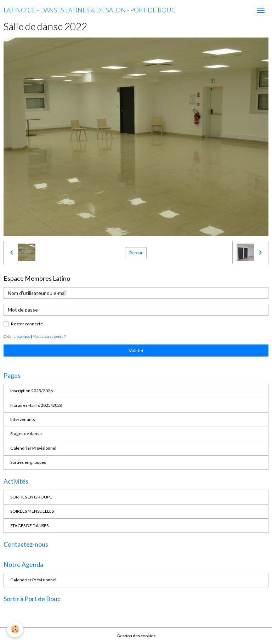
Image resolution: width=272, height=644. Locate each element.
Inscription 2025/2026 (32, 391)
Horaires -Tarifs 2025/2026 (36, 405)
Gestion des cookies (136, 636)
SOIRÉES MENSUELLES (32, 511)
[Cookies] (15, 629)
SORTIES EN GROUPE (31, 497)
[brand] (90, 10)
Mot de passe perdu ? (49, 336)
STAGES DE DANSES (29, 526)
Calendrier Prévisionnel (33, 448)
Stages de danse (26, 434)
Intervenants (23, 419)
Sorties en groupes (28, 462)
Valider (136, 350)
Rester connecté (27, 324)
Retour (136, 253)
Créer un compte (17, 336)
